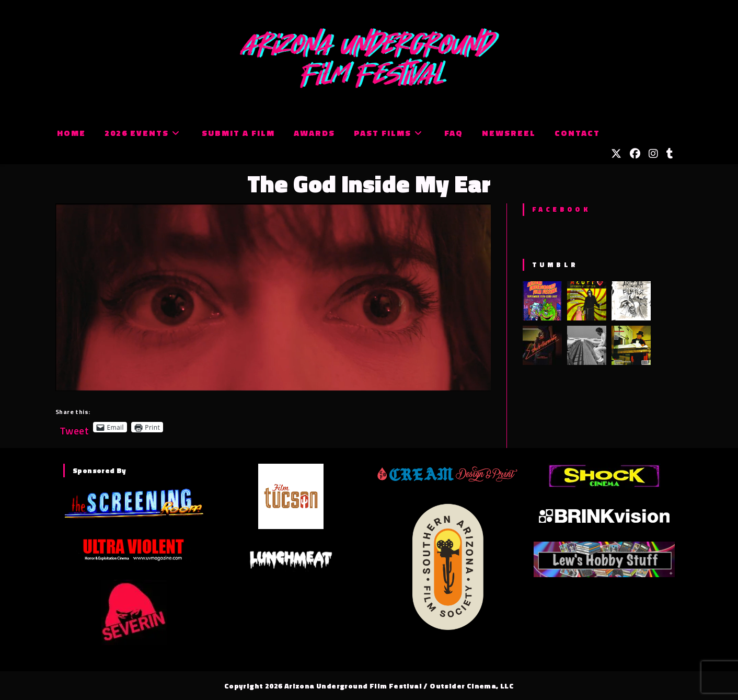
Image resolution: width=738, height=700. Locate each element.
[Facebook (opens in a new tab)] (635, 154)
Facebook (561, 209)
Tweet (74, 427)
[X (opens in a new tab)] (616, 154)
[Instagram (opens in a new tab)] (653, 154)
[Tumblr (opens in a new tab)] (670, 154)
